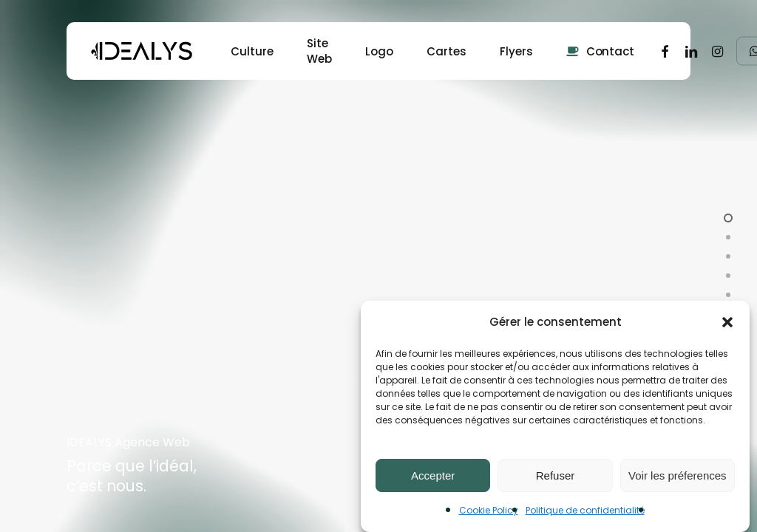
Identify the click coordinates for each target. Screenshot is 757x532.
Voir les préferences (678, 475)
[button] (727, 322)
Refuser (556, 475)
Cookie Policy (489, 510)
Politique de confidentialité (585, 510)
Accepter (433, 475)
